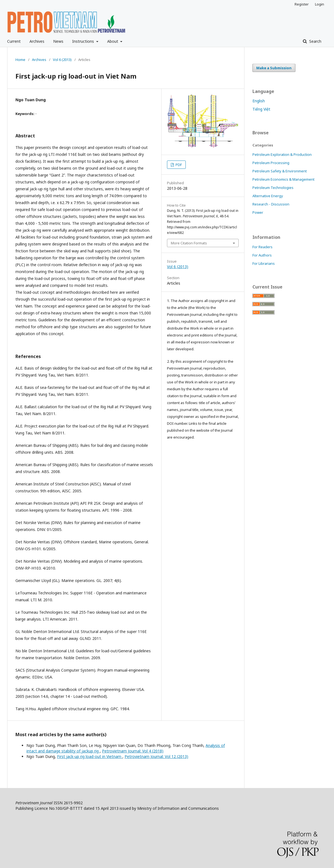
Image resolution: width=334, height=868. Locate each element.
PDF (178, 165)
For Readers (262, 247)
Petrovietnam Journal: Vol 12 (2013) (156, 756)
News (58, 41)
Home (20, 60)
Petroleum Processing (271, 163)
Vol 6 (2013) (62, 60)
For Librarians (264, 263)
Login (320, 4)
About (113, 41)
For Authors (262, 255)
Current (14, 41)
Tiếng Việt (261, 109)
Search (315, 41)
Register (302, 4)
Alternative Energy (268, 196)
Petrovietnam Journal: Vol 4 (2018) (133, 751)
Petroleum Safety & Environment (280, 171)
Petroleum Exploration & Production (282, 154)
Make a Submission (274, 68)
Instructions (84, 41)
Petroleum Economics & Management (283, 179)
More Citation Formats (189, 243)
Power (258, 212)
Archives (37, 41)
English (259, 101)
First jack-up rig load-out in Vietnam (90, 756)
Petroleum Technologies (273, 188)
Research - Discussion (271, 204)
